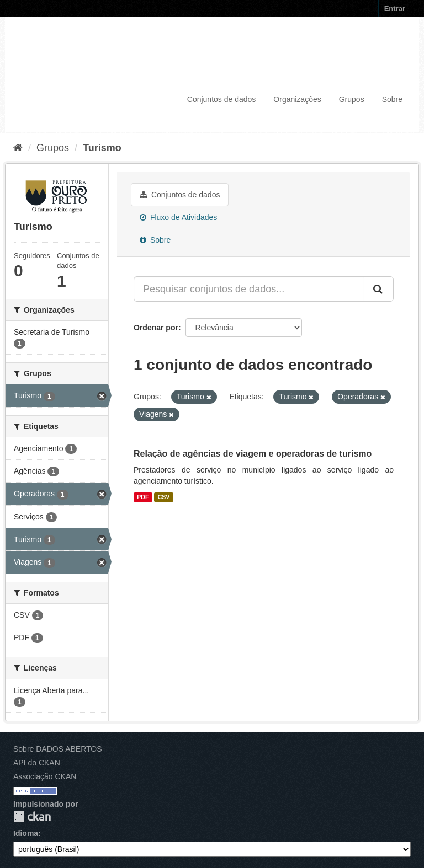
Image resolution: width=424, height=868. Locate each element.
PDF (143, 497)
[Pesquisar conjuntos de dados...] (249, 289)
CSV (164, 497)
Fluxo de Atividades (178, 217)
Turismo (102, 148)
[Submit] (379, 289)
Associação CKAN (45, 776)
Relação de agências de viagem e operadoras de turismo (253, 454)
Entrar (395, 9)
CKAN (32, 816)
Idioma (26, 833)
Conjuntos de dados (222, 99)
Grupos (352, 99)
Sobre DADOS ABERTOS (58, 749)
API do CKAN (37, 763)
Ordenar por (156, 328)
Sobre (392, 99)
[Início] (18, 148)
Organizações (297, 99)
